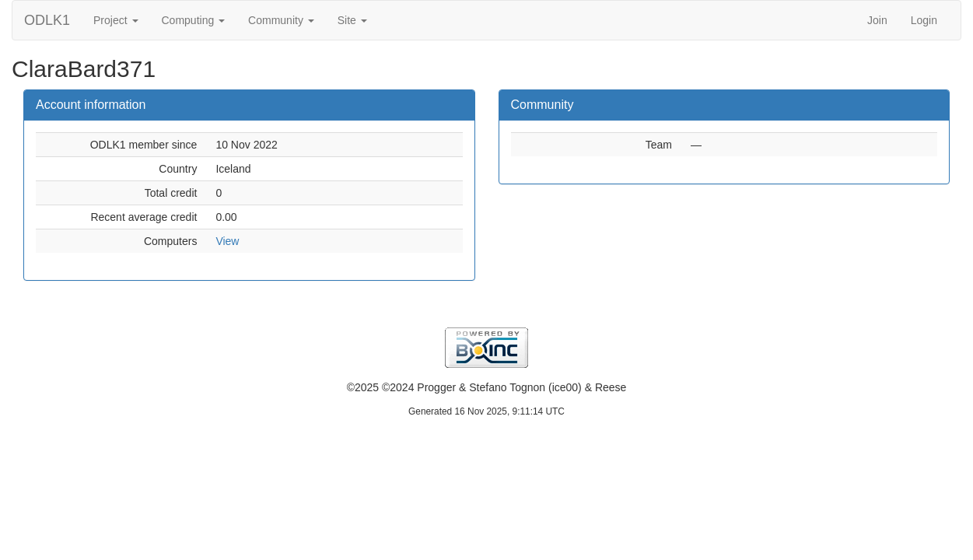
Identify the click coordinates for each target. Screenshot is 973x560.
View (227, 241)
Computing (194, 20)
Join (877, 20)
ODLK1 (47, 20)
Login (924, 20)
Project (115, 20)
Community (281, 20)
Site (352, 20)
